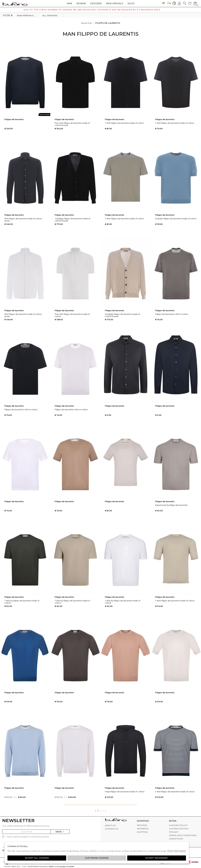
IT (164, 3)
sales (131, 4)
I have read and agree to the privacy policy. (26, 837)
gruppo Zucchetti (67, 866)
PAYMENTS (143, 829)
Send (60, 832)
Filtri (8, 16)
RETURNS (142, 825)
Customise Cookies (97, 858)
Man (69, 4)
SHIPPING (142, 832)
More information (177, 851)
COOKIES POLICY (178, 825)
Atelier (51, 866)
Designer (96, 4)
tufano (116, 820)
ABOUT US (110, 825)
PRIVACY (174, 832)
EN (169, 3)
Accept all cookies (37, 858)
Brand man (87, 23)
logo (15, 4)
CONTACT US (112, 829)
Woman (81, 4)
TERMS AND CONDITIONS (183, 835)
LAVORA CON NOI (179, 829)
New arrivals (115, 4)
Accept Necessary (157, 858)
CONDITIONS (176, 839)
